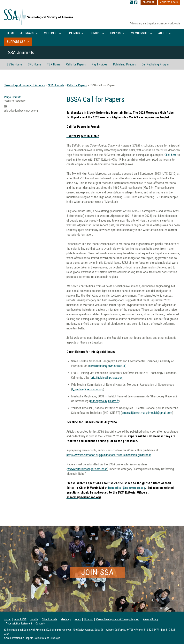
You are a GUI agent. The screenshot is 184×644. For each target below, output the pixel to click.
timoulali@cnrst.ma (133, 413)
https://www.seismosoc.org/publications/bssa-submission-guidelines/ (109, 455)
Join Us (34, 619)
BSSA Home (14, 64)
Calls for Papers (76, 64)
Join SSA (98, 572)
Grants (116, 33)
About (163, 33)
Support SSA (16, 42)
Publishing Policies (124, 64)
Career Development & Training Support (118, 619)
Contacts (41, 623)
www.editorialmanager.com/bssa (87, 469)
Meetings (51, 33)
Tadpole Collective (34, 638)
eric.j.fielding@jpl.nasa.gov (107, 378)
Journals (27, 33)
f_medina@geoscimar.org (88, 389)
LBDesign (55, 638)
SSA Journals (50, 619)
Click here (171, 155)
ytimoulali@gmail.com (159, 413)
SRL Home (34, 64)
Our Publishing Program (156, 64)
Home (11, 33)
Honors (95, 33)
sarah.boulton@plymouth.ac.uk (107, 366)
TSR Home (54, 64)
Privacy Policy (151, 619)
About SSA (20, 619)
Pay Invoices (99, 64)
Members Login (169, 2)
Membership (140, 33)
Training (73, 33)
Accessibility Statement (19, 623)
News (78, 619)
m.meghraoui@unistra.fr (104, 401)
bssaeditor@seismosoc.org (127, 488)
